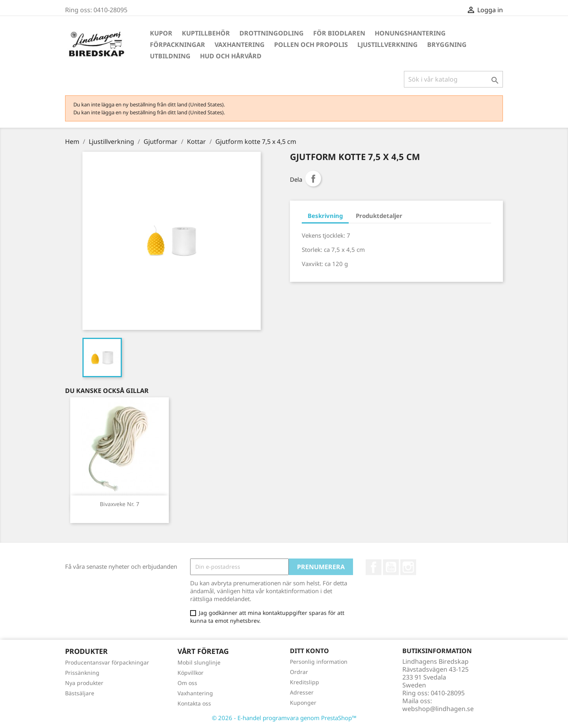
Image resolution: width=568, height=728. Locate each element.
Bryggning (447, 45)
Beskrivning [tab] (325, 216)
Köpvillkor (191, 673)
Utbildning (170, 56)
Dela (313, 179)
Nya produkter (84, 683)
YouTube (391, 567)
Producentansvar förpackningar (107, 662)
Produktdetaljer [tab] (379, 216)
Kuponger (303, 703)
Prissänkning (82, 673)
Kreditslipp (305, 682)
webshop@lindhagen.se (438, 709)
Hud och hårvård (231, 56)
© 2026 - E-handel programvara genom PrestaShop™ (284, 718)
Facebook (374, 567)
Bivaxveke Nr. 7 (120, 504)
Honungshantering (410, 33)
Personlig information (319, 662)
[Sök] (453, 79)
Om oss (187, 683)
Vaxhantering (240, 45)
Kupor (161, 33)
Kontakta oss (194, 703)
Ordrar (299, 672)
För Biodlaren (339, 33)
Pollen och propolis (311, 45)
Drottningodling (272, 33)
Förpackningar (177, 45)
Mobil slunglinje (199, 662)
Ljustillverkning (388, 45)
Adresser (302, 692)
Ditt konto (309, 651)
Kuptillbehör (206, 33)
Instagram (408, 567)
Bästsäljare (80, 693)
